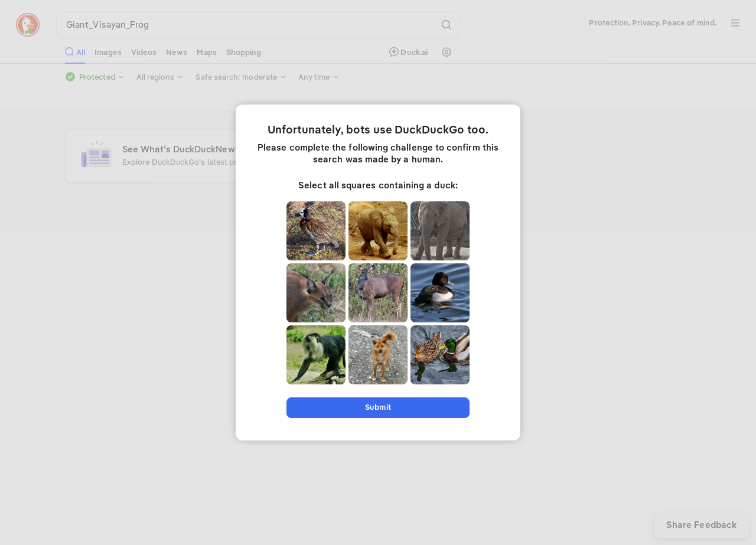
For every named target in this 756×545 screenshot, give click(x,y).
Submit (378, 407)
